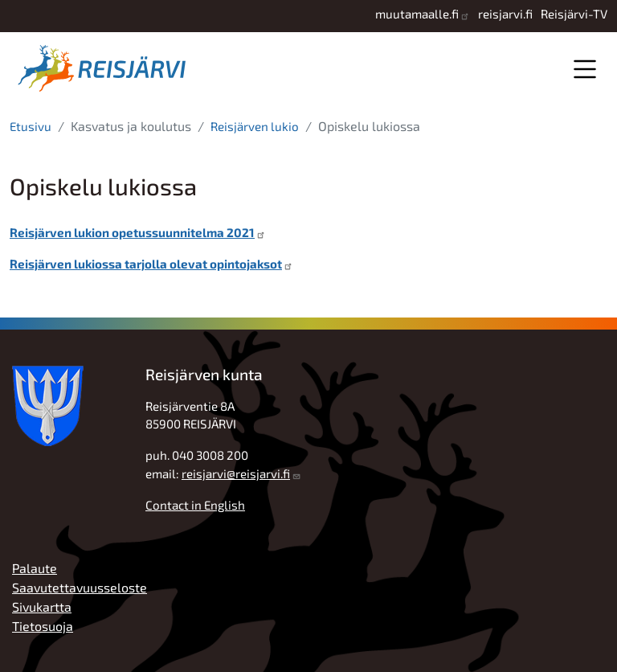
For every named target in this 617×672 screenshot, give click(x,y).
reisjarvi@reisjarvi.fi (236, 473)
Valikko (584, 69)
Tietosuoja (43, 626)
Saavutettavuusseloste (80, 587)
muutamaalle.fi (417, 14)
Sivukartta (42, 606)
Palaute (35, 568)
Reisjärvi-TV (574, 14)
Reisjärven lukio (255, 126)
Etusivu (31, 126)
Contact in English (195, 505)
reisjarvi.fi (505, 14)
